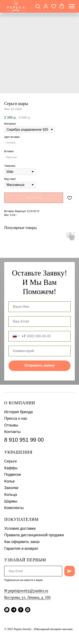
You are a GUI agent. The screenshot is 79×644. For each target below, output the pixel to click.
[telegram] (14, 610)
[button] (38, 6)
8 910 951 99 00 (24, 440)
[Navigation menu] (72, 6)
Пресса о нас (16, 418)
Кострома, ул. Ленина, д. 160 (27, 597)
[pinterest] (21, 610)
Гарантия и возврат (21, 549)
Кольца (11, 495)
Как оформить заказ (22, 542)
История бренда (19, 412)
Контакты (12, 432)
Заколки (11, 488)
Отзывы (11, 425)
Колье (9, 481)
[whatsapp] (7, 610)
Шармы (11, 501)
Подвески (13, 475)
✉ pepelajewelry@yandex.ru (26, 591)
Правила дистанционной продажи (34, 535)
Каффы (11, 468)
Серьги (10, 461)
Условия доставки (20, 528)
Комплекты (14, 508)
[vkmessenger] (28, 610)
